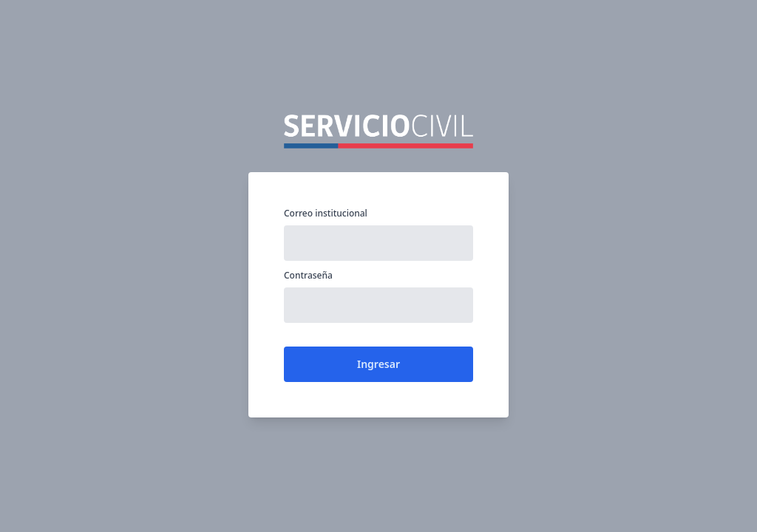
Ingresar (378, 364)
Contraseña (308, 276)
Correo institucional (326, 214)
